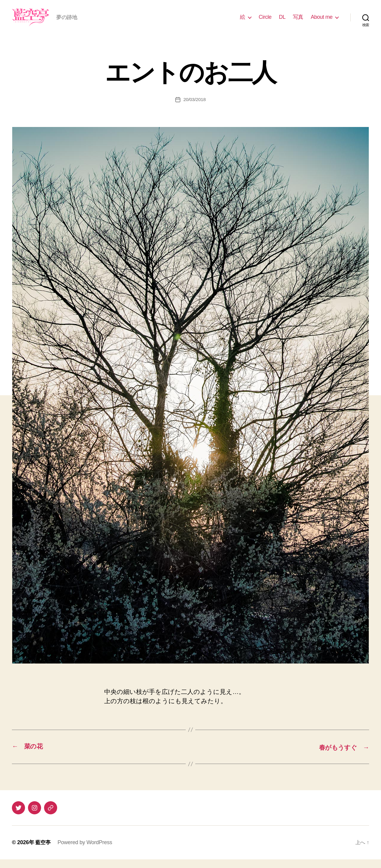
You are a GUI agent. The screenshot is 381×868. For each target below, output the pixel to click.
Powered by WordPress (86, 851)
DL (282, 21)
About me (322, 21)
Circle (265, 21)
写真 (298, 21)
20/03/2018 (195, 108)
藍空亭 (43, 851)
